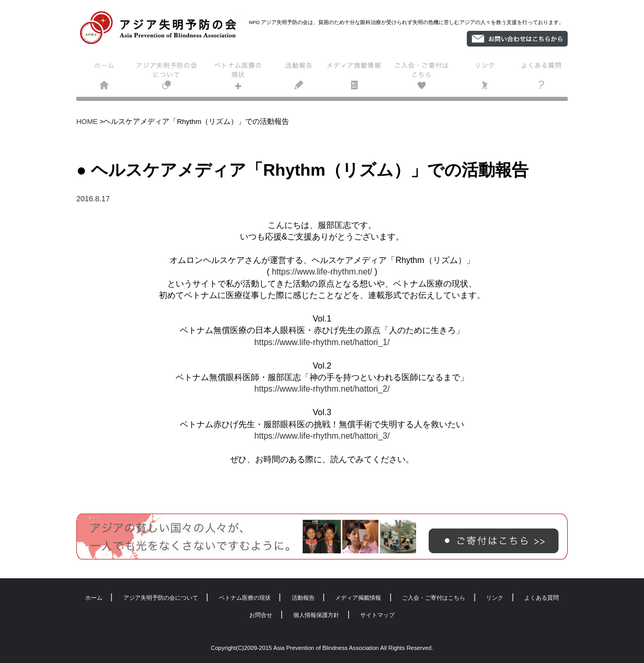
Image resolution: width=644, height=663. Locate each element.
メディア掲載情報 (358, 78)
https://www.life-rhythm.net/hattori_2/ (322, 389)
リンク (485, 78)
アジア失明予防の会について (168, 78)
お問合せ (261, 615)
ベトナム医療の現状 (237, 78)
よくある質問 (539, 78)
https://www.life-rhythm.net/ (322, 272)
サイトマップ (377, 615)
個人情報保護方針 (316, 615)
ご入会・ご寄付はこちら (424, 78)
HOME (87, 122)
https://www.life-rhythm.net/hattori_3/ (322, 436)
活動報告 (300, 78)
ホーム (106, 78)
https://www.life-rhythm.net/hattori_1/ (322, 342)
